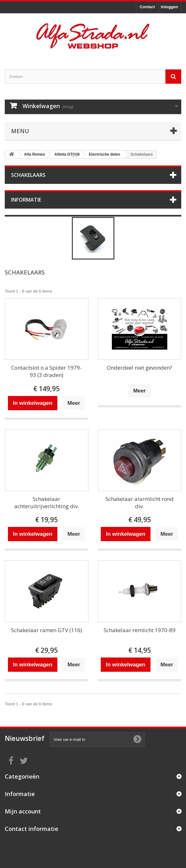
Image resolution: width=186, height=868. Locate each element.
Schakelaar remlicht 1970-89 (140, 630)
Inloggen (170, 7)
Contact (147, 7)
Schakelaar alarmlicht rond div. (140, 502)
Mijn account (23, 811)
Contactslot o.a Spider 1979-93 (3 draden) (46, 371)
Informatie (26, 200)
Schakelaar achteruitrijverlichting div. (47, 502)
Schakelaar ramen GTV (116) (47, 630)
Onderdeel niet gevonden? (139, 368)
